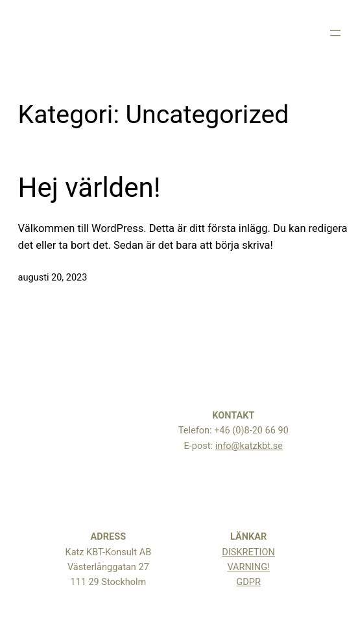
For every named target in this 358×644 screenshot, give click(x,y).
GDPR (248, 582)
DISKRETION (248, 552)
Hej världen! (89, 188)
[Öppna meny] (335, 33)
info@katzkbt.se (249, 446)
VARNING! (248, 567)
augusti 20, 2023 (53, 278)
